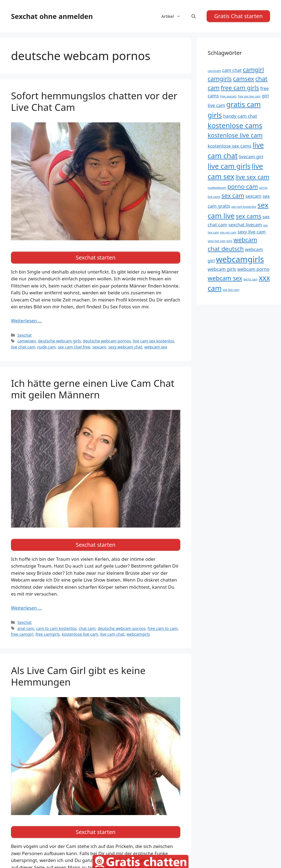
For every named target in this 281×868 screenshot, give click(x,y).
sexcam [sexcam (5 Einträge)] (253, 196)
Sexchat (24, 335)
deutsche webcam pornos (107, 341)
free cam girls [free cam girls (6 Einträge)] (240, 88)
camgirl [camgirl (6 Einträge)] (253, 70)
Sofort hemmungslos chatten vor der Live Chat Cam (94, 101)
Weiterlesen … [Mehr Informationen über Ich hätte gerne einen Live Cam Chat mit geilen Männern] (26, 608)
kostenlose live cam (80, 634)
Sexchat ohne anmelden (52, 16)
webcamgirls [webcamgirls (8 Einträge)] (240, 259)
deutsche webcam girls (60, 341)
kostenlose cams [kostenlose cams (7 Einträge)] (235, 126)
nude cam (47, 347)
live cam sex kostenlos (153, 341)
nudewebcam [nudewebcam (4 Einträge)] (217, 188)
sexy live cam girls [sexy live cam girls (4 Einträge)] (220, 241)
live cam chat (112, 634)
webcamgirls (138, 634)
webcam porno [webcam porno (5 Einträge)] (253, 269)
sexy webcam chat (125, 347)
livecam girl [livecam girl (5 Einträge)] (251, 157)
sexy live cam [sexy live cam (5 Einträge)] (252, 232)
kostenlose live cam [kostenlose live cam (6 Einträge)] (235, 135)
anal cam (26, 628)
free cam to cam (163, 628)
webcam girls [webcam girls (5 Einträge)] (222, 269)
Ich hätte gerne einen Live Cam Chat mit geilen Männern (93, 389)
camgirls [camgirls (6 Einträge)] (220, 79)
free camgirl (22, 634)
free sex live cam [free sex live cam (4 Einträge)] (249, 96)
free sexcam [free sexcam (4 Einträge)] (228, 96)
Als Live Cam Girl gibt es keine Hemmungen (78, 676)
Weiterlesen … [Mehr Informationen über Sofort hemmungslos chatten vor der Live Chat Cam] (26, 321)
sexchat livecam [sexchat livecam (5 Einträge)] (245, 225)
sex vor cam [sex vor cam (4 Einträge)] (228, 232)
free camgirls (47, 634)
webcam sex (156, 347)
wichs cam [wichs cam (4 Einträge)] (251, 279)
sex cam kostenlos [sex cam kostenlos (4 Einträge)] (244, 207)
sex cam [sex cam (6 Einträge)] (233, 195)
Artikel (174, 16)
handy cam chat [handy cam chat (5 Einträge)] (240, 116)
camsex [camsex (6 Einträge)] (244, 79)
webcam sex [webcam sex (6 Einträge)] (225, 278)
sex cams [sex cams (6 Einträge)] (248, 216)
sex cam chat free (74, 347)
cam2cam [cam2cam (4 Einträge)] (214, 71)
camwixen (27, 341)
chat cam (87, 628)
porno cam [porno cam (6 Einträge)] (243, 186)
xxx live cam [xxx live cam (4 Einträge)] (231, 290)
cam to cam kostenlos (56, 628)
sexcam (99, 347)
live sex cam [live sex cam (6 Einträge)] (252, 177)
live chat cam (23, 347)
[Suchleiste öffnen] (194, 16)
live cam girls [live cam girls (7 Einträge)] (229, 166)
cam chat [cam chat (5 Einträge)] (232, 70)
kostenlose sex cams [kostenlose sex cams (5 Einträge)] (230, 146)
